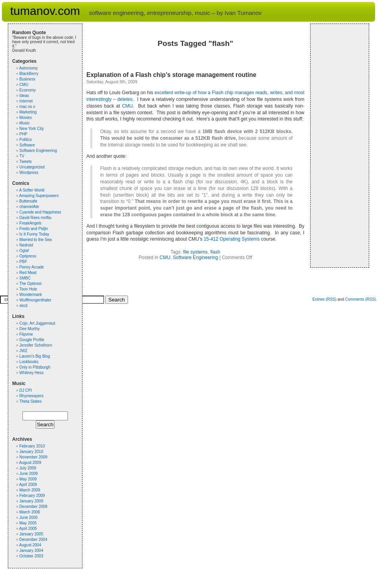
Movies (26, 118)
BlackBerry (29, 74)
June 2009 (28, 474)
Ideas (24, 96)
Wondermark (30, 295)
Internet (26, 101)
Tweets (26, 162)
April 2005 (28, 529)
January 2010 (31, 452)
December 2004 (33, 540)
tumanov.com (45, 11)
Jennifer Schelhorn (36, 345)
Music (24, 123)
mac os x (27, 107)
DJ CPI (26, 390)
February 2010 (32, 446)
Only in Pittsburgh (35, 367)
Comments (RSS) (361, 299)
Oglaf (24, 251)
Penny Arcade (31, 267)
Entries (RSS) (324, 299)
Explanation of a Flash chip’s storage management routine (171, 75)
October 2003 (31, 556)
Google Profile (32, 340)
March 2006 (30, 512)
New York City (31, 129)
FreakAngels (30, 223)
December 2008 (33, 507)
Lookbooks (29, 362)
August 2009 (30, 463)
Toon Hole (28, 289)
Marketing (28, 112)
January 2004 (31, 551)
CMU (127, 106)
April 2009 (28, 485)
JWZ (23, 351)
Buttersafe (28, 201)
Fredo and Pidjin (34, 229)
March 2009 (30, 490)
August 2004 (30, 545)
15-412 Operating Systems (232, 239)
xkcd (23, 306)
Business (27, 79)
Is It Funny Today (34, 234)
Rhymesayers (31, 396)
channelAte (29, 207)
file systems (195, 252)
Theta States (30, 401)
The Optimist (30, 284)
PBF (23, 262)
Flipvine (26, 334)
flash (215, 252)
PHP (23, 134)
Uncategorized (32, 167)
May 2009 (28, 479)
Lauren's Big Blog (35, 356)
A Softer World (32, 190)
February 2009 (32, 496)
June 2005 (28, 518)
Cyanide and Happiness (40, 212)
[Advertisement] (338, 146)
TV (22, 156)
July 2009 (28, 468)
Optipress (28, 256)
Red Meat (28, 273)
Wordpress (29, 173)
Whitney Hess (31, 373)
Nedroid (26, 245)
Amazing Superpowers (39, 196)
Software (27, 145)
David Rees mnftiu (35, 218)
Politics (26, 140)
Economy (27, 90)
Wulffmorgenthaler (35, 300)
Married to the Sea (35, 240)
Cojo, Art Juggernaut (37, 323)
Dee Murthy (29, 329)
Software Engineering (195, 257)
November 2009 (33, 457)
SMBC (25, 278)
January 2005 (31, 534)
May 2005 (28, 523)
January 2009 (31, 501)
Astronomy (29, 68)
